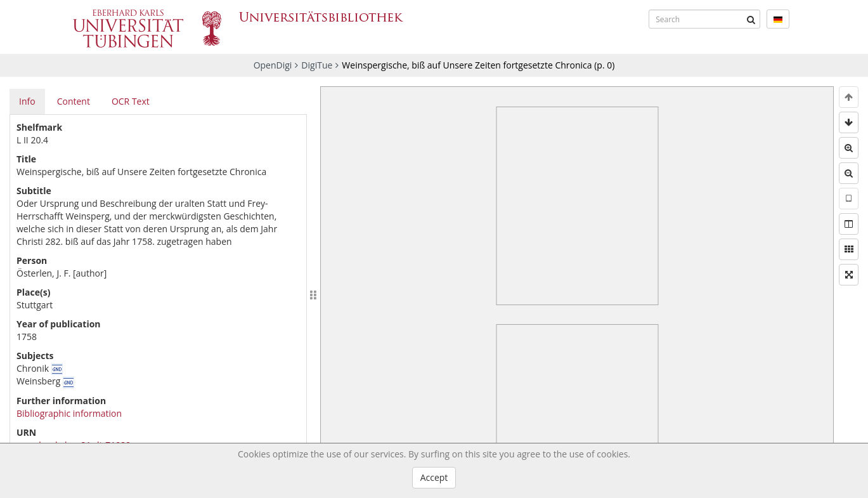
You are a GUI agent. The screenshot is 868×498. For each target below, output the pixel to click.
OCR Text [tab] (131, 101)
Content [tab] (74, 101)
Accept (434, 477)
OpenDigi (273, 65)
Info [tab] (27, 101)
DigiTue (317, 65)
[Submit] (751, 19)
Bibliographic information (69, 413)
